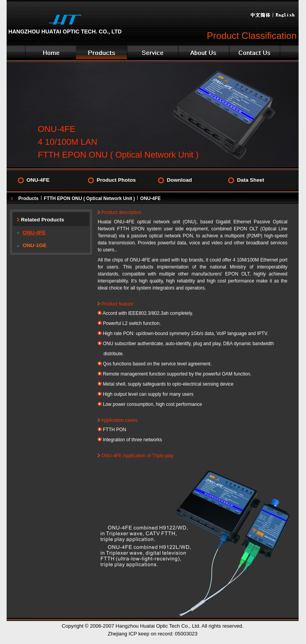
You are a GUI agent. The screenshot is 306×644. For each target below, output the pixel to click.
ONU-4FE (38, 180)
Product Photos (116, 180)
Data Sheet (251, 180)
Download (179, 180)
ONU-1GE (35, 245)
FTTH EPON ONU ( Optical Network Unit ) (90, 198)
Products (28, 198)
